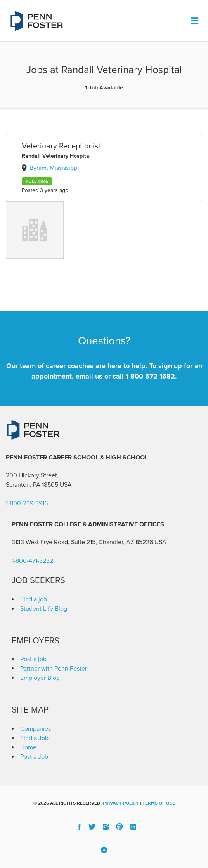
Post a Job (34, 757)
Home (28, 747)
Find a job (34, 599)
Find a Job (34, 738)
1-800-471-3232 (32, 561)
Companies (36, 729)
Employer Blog (40, 678)
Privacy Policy (121, 803)
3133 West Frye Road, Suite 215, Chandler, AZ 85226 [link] (82, 542)
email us (89, 376)
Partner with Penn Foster (54, 669)
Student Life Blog (44, 609)
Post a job (33, 659)
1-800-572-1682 (150, 376)
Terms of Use (159, 803)
